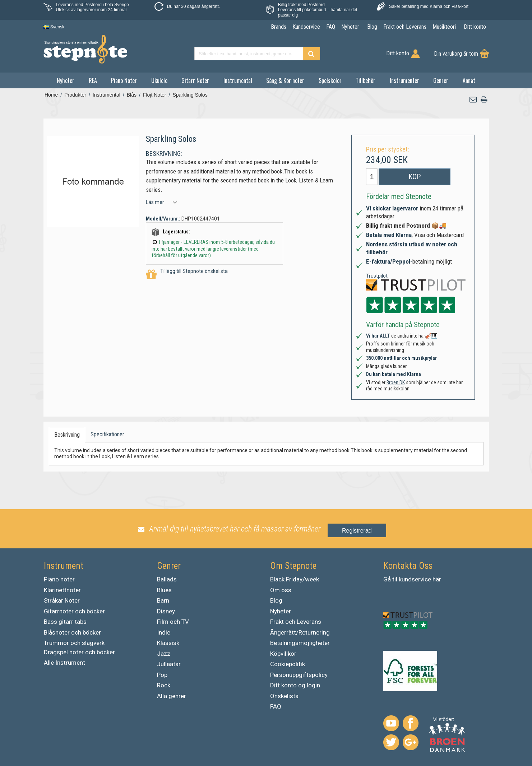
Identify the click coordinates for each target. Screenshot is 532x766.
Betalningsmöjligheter (300, 643)
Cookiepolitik (288, 664)
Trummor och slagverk (74, 643)
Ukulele (159, 80)
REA (93, 80)
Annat (469, 80)
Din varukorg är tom (456, 54)
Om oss (281, 590)
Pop (162, 675)
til (395, 579)
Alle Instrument (64, 663)
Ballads (167, 579)
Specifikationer (107, 434)
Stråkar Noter (62, 600)
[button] (473, 100)
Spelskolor (330, 80)
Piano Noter (124, 80)
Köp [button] (415, 177)
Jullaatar (169, 664)
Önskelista (284, 696)
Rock (164, 685)
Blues (164, 590)
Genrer (441, 80)
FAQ (276, 706)
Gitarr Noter (195, 80)
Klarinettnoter (62, 590)
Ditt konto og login (295, 685)
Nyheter (66, 80)
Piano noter (59, 579)
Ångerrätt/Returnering (300, 632)
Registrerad (357, 531)
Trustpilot (377, 276)
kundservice (415, 579)
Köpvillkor (283, 654)
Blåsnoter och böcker (72, 632)
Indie (164, 632)
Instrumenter (404, 80)
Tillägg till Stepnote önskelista (187, 275)
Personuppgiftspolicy (299, 675)
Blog (276, 600)
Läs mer (155, 202)
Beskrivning (67, 435)
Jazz (164, 654)
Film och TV (173, 622)
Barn (163, 600)
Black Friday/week (295, 579)
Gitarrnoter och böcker (74, 611)
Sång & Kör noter (285, 80)
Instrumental (238, 80)
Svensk (54, 27)
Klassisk (168, 643)
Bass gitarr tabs (65, 622)
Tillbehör (366, 80)
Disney (166, 611)
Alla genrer (172, 696)
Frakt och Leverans (296, 622)
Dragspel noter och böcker (79, 652)
